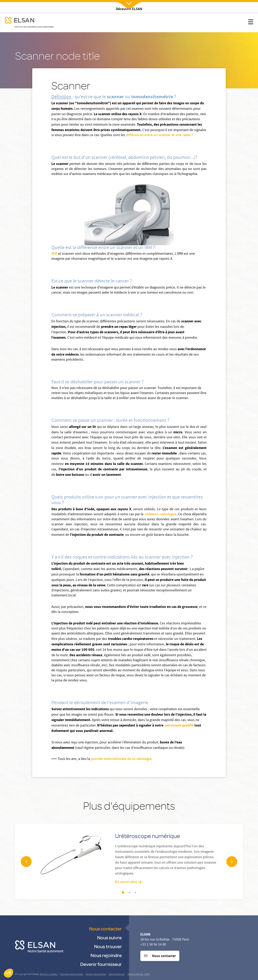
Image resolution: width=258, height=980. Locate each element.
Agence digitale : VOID (138, 974)
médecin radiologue (161, 514)
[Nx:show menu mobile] (251, 23)
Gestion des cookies (96, 974)
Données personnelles (72, 974)
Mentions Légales (49, 974)
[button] (8, 973)
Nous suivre (109, 937)
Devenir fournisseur (101, 964)
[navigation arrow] (26, 862)
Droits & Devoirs (117, 974)
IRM (55, 254)
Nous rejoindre (106, 955)
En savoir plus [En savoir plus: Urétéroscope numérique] (128, 882)
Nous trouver (108, 946)
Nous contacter (105, 929)
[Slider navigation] (123, 892)
